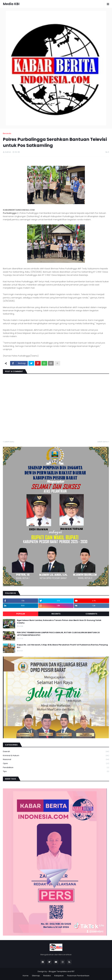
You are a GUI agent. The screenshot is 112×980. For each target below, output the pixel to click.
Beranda (7, 133)
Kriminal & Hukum (56, 756)
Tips (56, 771)
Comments (91, 614)
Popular (21, 614)
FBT (73, 971)
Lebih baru (9, 442)
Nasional (56, 760)
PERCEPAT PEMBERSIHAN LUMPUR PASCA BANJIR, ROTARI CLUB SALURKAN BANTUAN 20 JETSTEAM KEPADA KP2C (58, 634)
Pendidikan (56, 768)
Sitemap (36, 976)
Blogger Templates (58, 971)
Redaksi (47, 976)
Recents (56, 614)
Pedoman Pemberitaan (78, 976)
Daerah (56, 752)
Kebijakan (59, 976)
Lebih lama (103, 442)
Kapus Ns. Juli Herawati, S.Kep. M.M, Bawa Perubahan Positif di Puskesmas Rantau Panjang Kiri (62, 646)
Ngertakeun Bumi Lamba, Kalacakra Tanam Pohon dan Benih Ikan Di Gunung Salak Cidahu (59, 622)
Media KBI (11, 4)
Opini (56, 764)
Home (26, 976)
